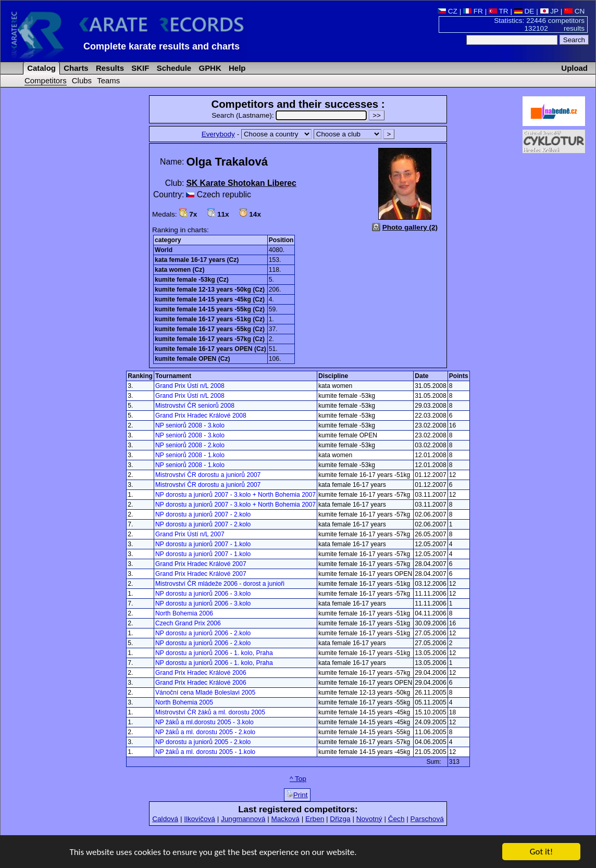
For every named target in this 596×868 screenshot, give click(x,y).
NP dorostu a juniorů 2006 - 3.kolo (203, 594)
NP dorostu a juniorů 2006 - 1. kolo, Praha (214, 653)
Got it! (541, 852)
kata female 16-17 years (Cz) (197, 260)
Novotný (369, 819)
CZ (448, 11)
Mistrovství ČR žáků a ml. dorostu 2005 (210, 712)
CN (574, 11)
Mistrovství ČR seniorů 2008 (195, 406)
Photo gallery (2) (410, 227)
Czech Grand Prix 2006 (188, 623)
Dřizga (340, 819)
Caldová (165, 819)
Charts (75, 68)
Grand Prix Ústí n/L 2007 (190, 534)
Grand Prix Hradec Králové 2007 (201, 564)
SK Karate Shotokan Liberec (241, 183)
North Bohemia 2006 (184, 613)
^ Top (298, 779)
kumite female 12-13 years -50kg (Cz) (210, 290)
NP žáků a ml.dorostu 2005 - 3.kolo (204, 722)
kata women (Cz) (179, 270)
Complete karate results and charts (162, 46)
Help (236, 68)
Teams (108, 80)
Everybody (218, 134)
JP (549, 11)
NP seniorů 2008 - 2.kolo (190, 445)
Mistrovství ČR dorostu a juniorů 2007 (208, 475)
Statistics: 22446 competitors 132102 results (539, 24)
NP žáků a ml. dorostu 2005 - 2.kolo (205, 732)
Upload (574, 68)
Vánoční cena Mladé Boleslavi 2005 (205, 693)
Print (297, 795)
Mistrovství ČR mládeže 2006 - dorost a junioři (220, 584)
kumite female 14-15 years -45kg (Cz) (210, 299)
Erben (315, 819)
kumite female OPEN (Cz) (193, 359)
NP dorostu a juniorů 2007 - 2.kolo (203, 514)
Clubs (82, 80)
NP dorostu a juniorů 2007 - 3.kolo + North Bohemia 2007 (235, 495)
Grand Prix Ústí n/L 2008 (190, 386)
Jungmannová (243, 819)
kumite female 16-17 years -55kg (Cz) (210, 329)
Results (109, 68)
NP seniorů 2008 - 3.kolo (190, 425)
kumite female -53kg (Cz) (192, 280)
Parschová (427, 819)
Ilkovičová (200, 819)
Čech (396, 819)
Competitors (46, 80)
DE (524, 11)
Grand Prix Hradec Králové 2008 (201, 416)
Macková (285, 819)
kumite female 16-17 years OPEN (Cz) (210, 349)
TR (499, 11)
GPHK (209, 68)
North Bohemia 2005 (184, 702)
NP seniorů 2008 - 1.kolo (190, 455)
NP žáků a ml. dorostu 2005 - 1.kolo (205, 752)
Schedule (173, 68)
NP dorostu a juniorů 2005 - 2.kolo (203, 742)
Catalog (40, 68)
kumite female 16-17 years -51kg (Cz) (210, 319)
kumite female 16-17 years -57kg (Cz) (210, 339)
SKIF (139, 68)
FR (473, 11)
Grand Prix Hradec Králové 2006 (201, 673)
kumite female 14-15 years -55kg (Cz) (210, 309)
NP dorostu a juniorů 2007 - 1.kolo (203, 544)
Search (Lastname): (290, 115)
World (164, 250)
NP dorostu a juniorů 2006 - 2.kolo (203, 633)
